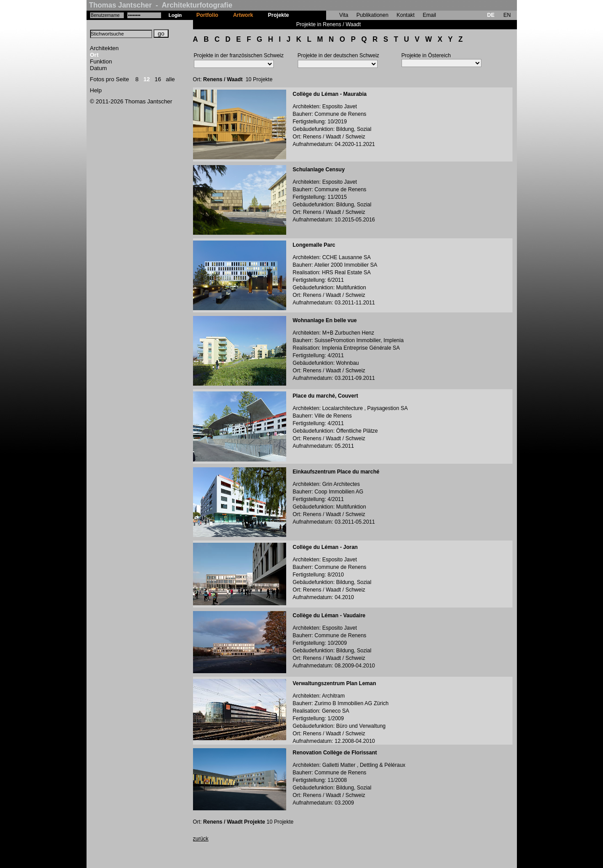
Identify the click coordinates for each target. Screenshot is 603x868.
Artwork (243, 15)
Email (430, 15)
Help (96, 90)
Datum (99, 68)
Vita (344, 15)
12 (146, 79)
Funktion (101, 61)
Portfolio (207, 15)
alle (170, 79)
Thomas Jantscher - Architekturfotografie (161, 5)
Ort (95, 55)
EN (507, 15)
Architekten (104, 48)
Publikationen (372, 15)
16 (158, 79)
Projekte (278, 15)
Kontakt (406, 15)
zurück (201, 839)
